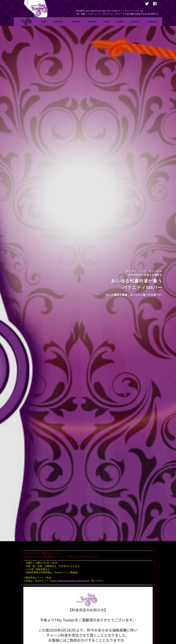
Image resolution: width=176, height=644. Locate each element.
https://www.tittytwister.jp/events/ (69, 581)
